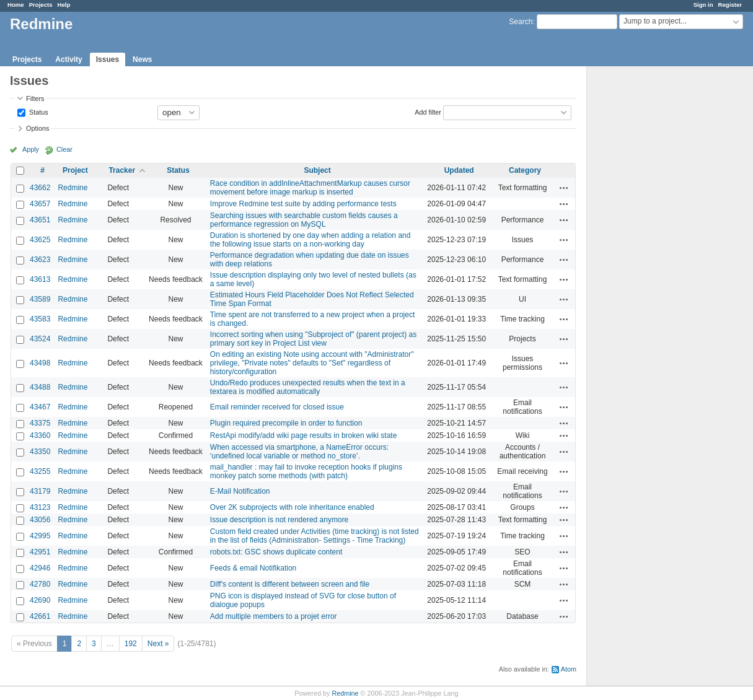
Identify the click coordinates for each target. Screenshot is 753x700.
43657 (40, 204)
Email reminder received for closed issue (277, 407)
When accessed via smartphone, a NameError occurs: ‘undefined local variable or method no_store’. (299, 452)
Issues (108, 59)
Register (730, 5)
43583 (40, 319)
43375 (40, 423)
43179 (40, 491)
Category (525, 170)
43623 (40, 260)
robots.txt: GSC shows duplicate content (276, 552)
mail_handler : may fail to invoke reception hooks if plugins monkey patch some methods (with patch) (306, 471)
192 (131, 644)
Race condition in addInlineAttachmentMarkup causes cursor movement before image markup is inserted (310, 188)
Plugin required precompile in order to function (286, 423)
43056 (40, 520)
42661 (40, 616)
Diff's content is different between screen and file (290, 584)
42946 (40, 568)
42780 (40, 584)
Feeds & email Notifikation (253, 568)
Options (37, 128)
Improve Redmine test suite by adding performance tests (303, 204)
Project (75, 170)
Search (521, 22)
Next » (158, 644)
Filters (35, 98)
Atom (569, 669)
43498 (40, 363)
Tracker (122, 170)
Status (38, 112)
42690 (40, 600)
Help (64, 5)
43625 (40, 240)
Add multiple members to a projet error (274, 616)
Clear (64, 149)
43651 (40, 220)
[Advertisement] (649, 261)
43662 (40, 188)
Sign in (703, 5)
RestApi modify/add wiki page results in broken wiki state (303, 435)
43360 (40, 435)
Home (16, 5)
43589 (40, 299)
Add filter (428, 112)
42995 (40, 536)
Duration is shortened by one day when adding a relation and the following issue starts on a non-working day (310, 240)
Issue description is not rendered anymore (279, 520)
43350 (40, 452)
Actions (564, 188)
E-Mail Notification (240, 491)
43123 (40, 507)
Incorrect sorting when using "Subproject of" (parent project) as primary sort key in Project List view (313, 339)
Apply (31, 149)
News (142, 59)
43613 (40, 279)
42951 (40, 552)
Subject (317, 170)
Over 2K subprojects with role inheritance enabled (292, 507)
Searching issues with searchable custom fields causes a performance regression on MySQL (304, 220)
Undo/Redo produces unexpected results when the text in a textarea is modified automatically (308, 387)
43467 (40, 407)
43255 (40, 471)
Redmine (73, 188)
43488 (40, 387)
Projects (41, 5)
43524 (40, 339)
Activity (68, 59)
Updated (459, 170)
